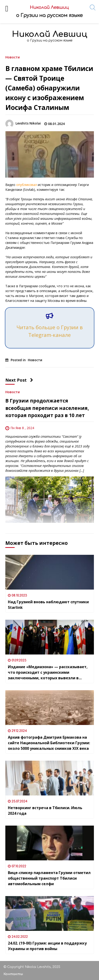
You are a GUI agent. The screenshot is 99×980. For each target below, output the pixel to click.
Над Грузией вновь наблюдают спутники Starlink (48, 605)
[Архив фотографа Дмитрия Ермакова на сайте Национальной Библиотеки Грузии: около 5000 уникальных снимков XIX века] (50, 708)
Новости (13, 57)
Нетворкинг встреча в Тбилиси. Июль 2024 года (45, 811)
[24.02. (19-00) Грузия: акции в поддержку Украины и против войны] (50, 913)
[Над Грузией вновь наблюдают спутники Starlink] (50, 572)
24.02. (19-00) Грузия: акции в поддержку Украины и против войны (47, 946)
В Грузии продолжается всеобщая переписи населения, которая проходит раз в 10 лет (47, 408)
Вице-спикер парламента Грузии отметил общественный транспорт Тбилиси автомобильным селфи (49, 878)
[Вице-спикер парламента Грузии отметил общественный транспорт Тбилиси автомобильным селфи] (50, 843)
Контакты (13, 974)
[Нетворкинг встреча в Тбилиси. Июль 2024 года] (50, 778)
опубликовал (27, 185)
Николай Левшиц (50, 34)
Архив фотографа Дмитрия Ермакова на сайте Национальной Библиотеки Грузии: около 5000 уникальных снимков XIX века (49, 743)
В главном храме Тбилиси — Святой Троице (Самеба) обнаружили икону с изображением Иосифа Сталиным (49, 88)
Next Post (19, 380)
